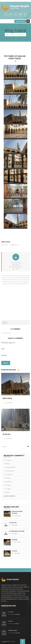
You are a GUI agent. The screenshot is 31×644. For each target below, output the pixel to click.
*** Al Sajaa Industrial (9, 467)
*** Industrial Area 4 (9, 471)
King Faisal (6, 242)
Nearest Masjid (20, 21)
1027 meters (16, 516)
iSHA (25, 14)
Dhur (11, 14)
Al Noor (14, 551)
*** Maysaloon (8, 482)
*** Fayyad (7, 492)
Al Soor (19, 263)
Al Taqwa (11, 612)
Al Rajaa (10, 621)
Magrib (20, 14)
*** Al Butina (7, 478)
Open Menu (28, 21)
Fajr (6, 14)
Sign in (6, 363)
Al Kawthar (13, 523)
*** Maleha (7, 464)
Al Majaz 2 (18, 614)
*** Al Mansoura (8, 474)
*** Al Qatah (7, 489)
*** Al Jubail (7, 485)
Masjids (13, 35)
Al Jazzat (17, 633)
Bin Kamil (15, 540)
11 (12, 403)
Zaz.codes (12, 641)
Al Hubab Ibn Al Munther (17, 531)
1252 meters (13, 534)
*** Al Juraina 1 (8, 460)
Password (4, 355)
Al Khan (7, 439)
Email (3, 349)
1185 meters (13, 525)
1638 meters (16, 553)
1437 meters (16, 542)
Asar (15, 14)
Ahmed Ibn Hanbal (13, 630)
